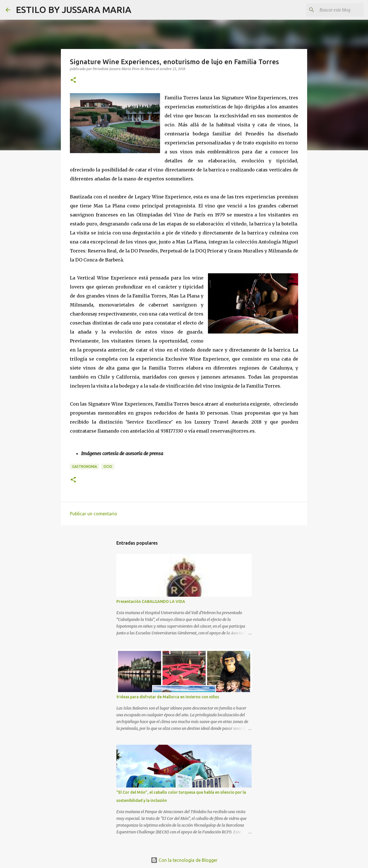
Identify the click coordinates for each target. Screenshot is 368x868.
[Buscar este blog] (334, 10)
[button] (73, 80)
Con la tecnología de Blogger (184, 860)
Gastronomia (85, 467)
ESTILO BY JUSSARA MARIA (74, 10)
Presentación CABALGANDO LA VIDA (151, 601)
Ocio (108, 467)
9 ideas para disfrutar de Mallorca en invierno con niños (168, 697)
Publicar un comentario (94, 514)
